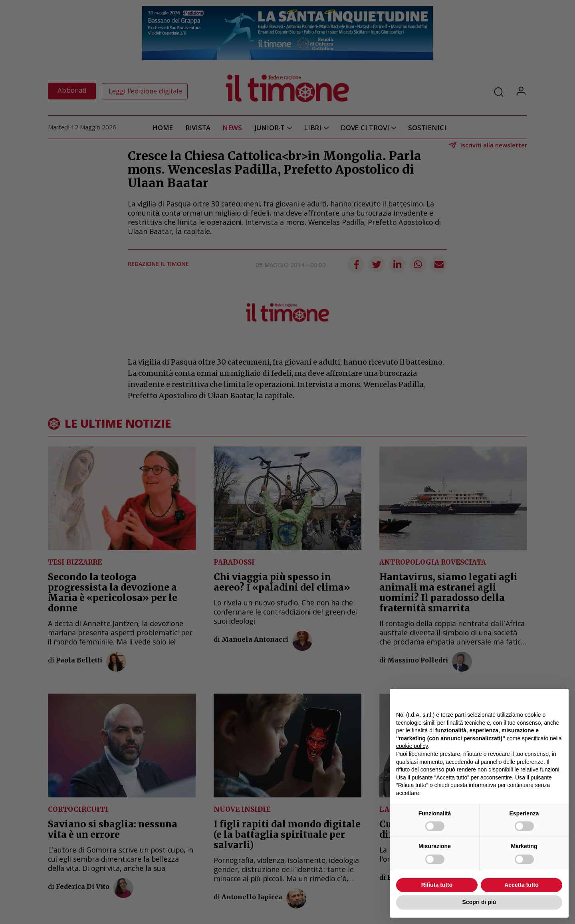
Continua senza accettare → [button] (525, 699)
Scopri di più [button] (479, 902)
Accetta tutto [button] (521, 885)
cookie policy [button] (412, 746)
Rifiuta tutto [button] (437, 885)
